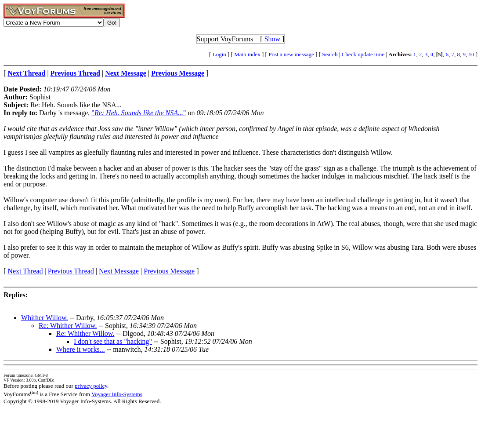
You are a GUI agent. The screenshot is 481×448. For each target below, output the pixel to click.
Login (219, 54)
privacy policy (91, 386)
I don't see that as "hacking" (113, 341)
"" (139, 113)
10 (471, 54)
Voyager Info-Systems (117, 394)
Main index (247, 54)
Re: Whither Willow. (68, 326)
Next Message (119, 271)
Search (330, 54)
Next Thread (25, 271)
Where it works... (81, 349)
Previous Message (169, 271)
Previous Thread (71, 271)
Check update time (363, 54)
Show (272, 39)
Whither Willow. (44, 318)
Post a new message (291, 54)
